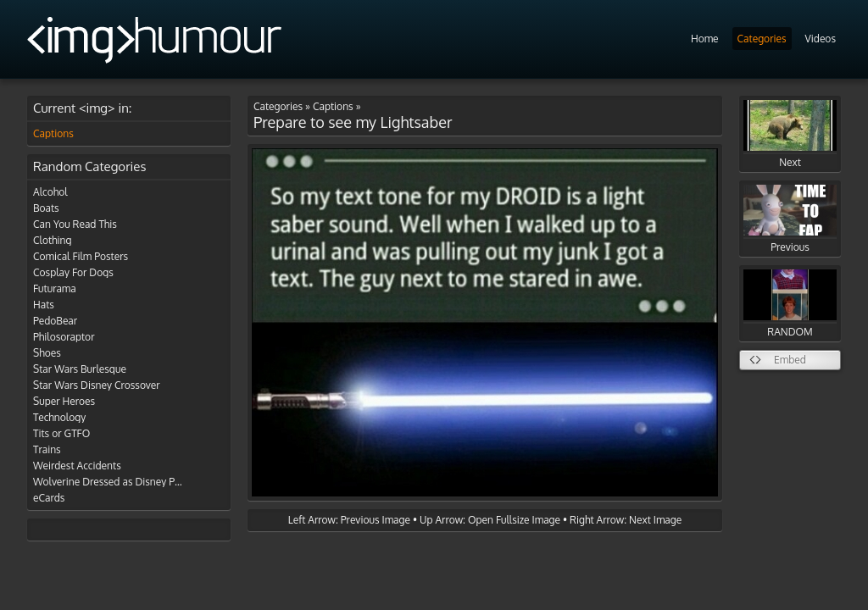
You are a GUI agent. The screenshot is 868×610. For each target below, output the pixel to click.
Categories (762, 39)
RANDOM (790, 304)
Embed (790, 360)
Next (790, 134)
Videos (821, 39)
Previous (790, 219)
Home (705, 39)
